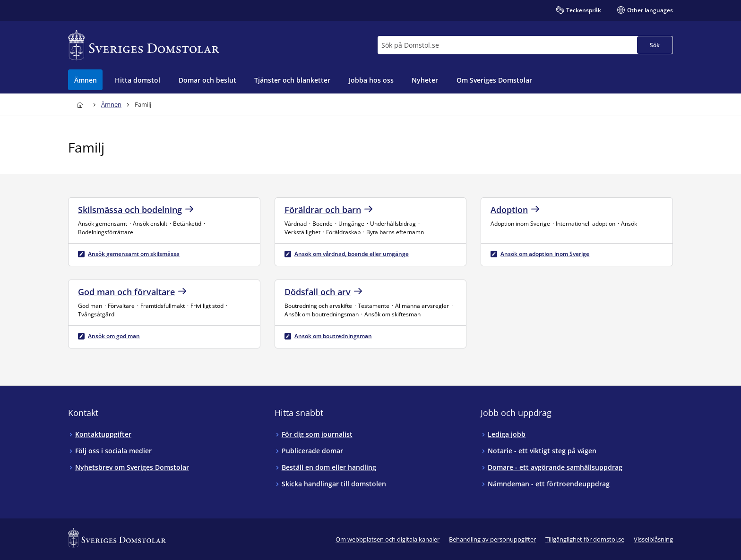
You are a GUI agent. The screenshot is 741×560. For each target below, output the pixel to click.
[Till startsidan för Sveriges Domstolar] (144, 45)
